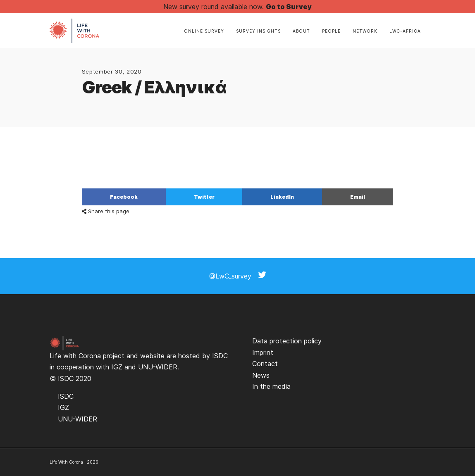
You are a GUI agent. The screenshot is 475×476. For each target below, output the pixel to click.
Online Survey (204, 31)
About (301, 31)
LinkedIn (282, 197)
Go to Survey (289, 7)
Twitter (204, 197)
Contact (265, 364)
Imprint (263, 352)
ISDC (220, 356)
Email (358, 197)
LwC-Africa (405, 31)
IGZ (117, 367)
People (331, 31)
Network (365, 31)
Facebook (124, 197)
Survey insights (258, 31)
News (261, 375)
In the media (271, 386)
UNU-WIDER (158, 367)
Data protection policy (287, 341)
